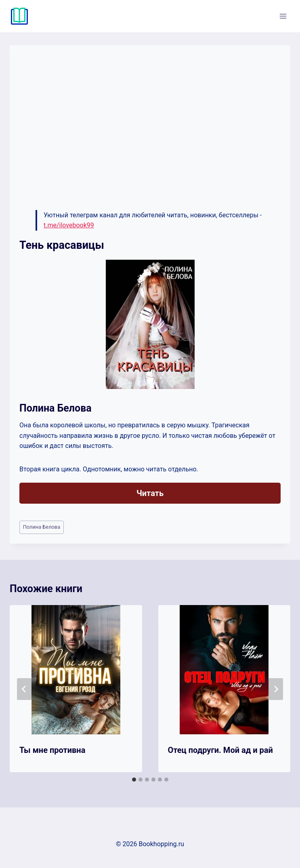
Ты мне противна (52, 750)
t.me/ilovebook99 (69, 225)
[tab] (134, 780)
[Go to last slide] (24, 689)
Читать (150, 493)
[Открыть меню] (283, 16)
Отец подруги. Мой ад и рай (220, 750)
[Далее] (276, 689)
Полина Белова (42, 527)
